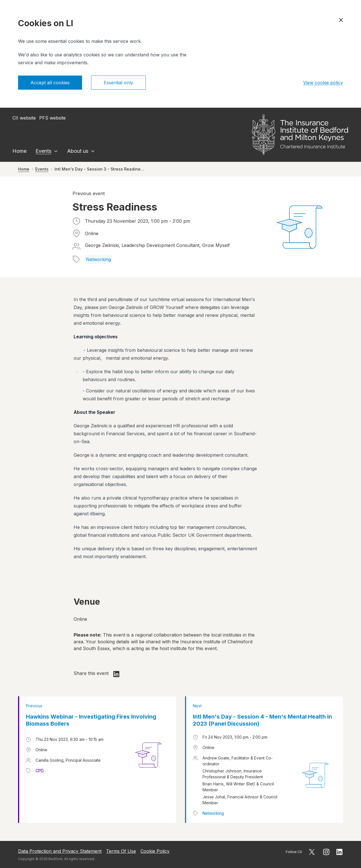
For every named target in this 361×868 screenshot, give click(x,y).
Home (19, 151)
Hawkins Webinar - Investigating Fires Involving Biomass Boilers (91, 720)
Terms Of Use (121, 851)
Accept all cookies (50, 83)
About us (78, 151)
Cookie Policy (155, 851)
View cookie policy (323, 83)
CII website (24, 118)
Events (43, 151)
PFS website (52, 118)
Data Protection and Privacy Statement (60, 851)
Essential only (118, 83)
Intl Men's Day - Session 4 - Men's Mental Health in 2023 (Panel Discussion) (262, 720)
